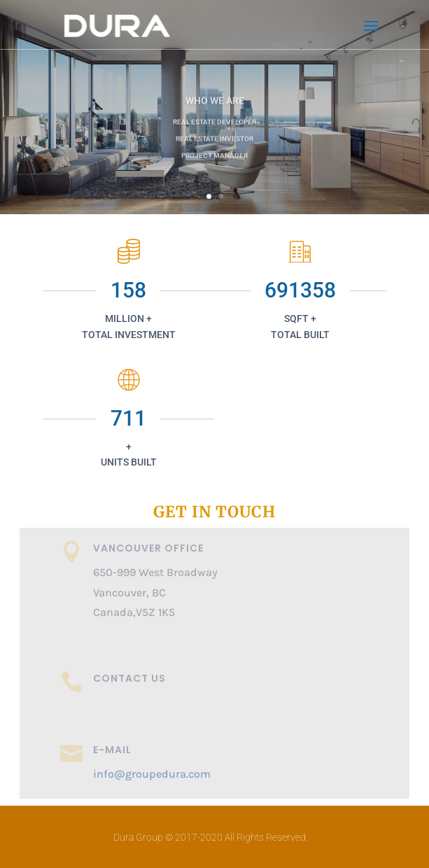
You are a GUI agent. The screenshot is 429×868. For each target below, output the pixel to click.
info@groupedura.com (152, 774)
